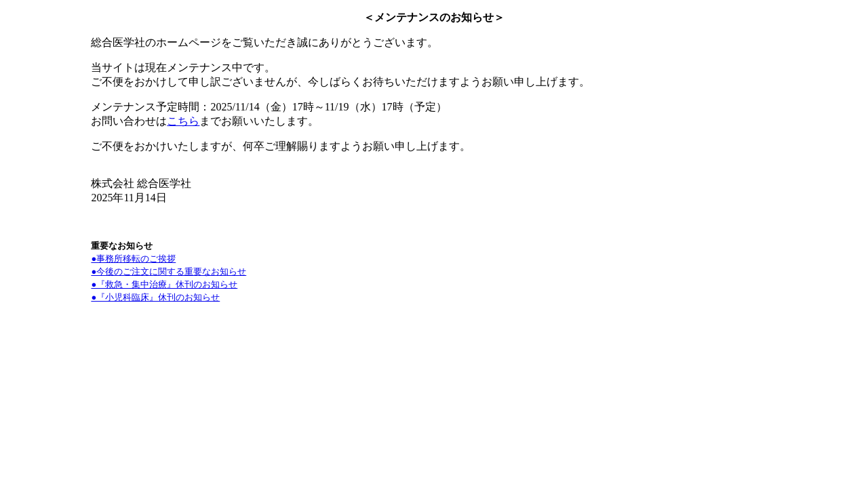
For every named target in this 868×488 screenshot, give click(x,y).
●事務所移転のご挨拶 (133, 259)
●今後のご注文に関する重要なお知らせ (169, 271)
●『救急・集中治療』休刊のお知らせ (164, 284)
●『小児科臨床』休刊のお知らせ (155, 297)
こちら (183, 121)
